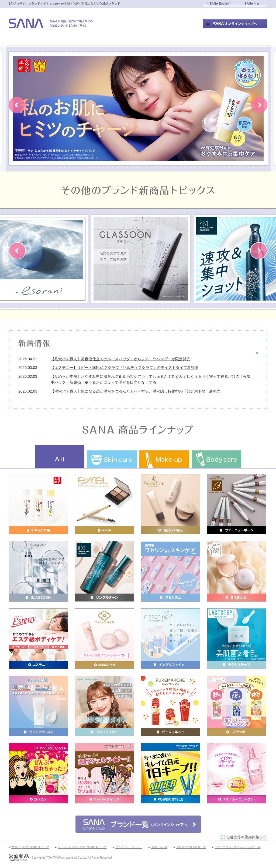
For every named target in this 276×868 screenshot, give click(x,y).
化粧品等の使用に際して (191, 847)
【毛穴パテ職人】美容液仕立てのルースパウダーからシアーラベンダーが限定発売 (120, 359)
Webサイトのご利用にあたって (30, 847)
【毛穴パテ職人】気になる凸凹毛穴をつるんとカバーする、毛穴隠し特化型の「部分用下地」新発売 (136, 391)
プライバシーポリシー (129, 847)
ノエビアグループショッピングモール (238, 847)
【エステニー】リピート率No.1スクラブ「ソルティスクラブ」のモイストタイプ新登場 (125, 368)
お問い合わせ (159, 847)
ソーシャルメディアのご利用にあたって (82, 847)
